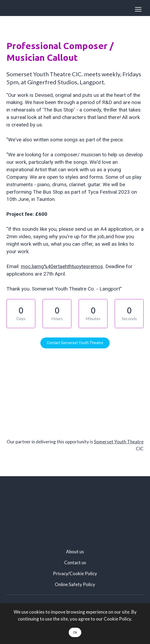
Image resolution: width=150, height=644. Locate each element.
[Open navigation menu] (138, 9)
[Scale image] (75, 510)
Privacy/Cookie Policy (75, 573)
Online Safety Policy (75, 584)
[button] (75, 343)
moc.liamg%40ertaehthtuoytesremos (62, 266)
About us (75, 552)
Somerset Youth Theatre (119, 442)
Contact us (75, 562)
